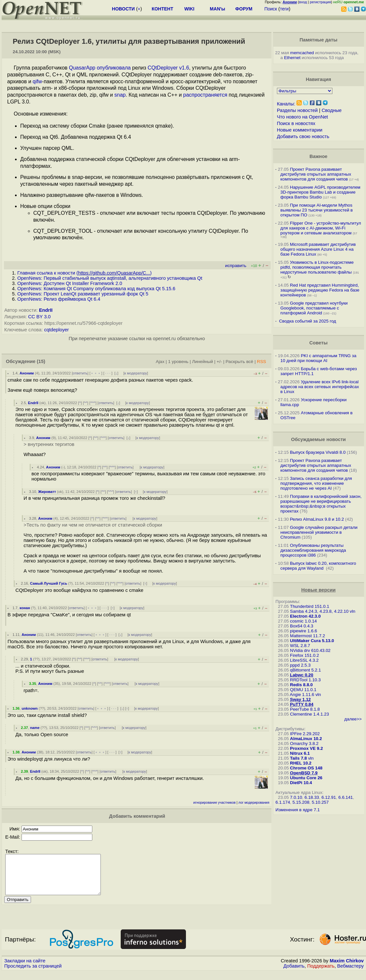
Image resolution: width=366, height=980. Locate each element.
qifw (37, 81)
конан (25, 608)
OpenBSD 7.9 (304, 773)
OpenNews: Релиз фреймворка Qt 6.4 (59, 299)
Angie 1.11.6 (302, 695)
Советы (318, 343)
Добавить (294, 974)
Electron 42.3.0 (305, 616)
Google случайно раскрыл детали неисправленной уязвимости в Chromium (319, 532)
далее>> (353, 719)
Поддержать (321, 974)
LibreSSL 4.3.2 (304, 660)
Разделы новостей (297, 110)
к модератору (136, 373)
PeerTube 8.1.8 (305, 709)
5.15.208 (301, 802)
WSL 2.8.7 (300, 646)
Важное (319, 156)
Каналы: (286, 104)
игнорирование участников (215, 803)
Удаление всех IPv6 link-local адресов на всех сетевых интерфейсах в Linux (320, 387)
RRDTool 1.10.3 (305, 680)
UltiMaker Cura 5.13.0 (312, 641)
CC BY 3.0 (39, 317)
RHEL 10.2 (301, 763)
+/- (219, 362)
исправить (236, 266)
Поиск (271, 9)
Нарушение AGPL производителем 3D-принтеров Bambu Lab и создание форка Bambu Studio (320, 192)
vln (352, 611)
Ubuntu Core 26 (306, 778)
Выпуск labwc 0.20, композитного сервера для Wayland (318, 566)
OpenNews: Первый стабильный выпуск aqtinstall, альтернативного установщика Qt (110, 278)
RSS (262, 362)
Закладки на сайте (25, 969)
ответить (80, 373)
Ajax (160, 362)
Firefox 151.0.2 (305, 655)
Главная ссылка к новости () (84, 273)
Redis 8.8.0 (301, 685)
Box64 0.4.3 (302, 626)
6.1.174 (283, 802)
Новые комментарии (300, 130)
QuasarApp (82, 68)
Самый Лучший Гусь (49, 583)
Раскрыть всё (239, 362)
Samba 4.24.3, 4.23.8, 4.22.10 (319, 611)
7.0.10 (296, 797)
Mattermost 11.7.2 (307, 636)
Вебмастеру (351, 974)
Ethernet (292, 58)
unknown (30, 708)
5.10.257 (320, 802)
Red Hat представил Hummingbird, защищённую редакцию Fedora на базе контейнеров (320, 290)
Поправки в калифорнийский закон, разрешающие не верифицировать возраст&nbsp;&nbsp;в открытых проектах (321, 504)
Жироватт (47, 492)
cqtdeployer (56, 330)
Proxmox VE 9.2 (306, 748)
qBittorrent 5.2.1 (305, 670)
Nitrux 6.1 (300, 753)
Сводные (332, 110)
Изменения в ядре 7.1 (298, 810)
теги (284, 9)
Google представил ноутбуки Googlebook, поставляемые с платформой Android (314, 308)
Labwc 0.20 (302, 675)
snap (120, 95)
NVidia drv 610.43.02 (310, 650)
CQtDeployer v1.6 (168, 68)
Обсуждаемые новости (318, 439)
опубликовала (114, 68)
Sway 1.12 (300, 699)
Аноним (27, 373)
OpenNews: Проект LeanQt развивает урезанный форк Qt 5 (83, 294)
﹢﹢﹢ (96, 373)
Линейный (203, 362)
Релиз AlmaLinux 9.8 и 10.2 (317, 519)
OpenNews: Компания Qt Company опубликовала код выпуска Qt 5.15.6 (96, 289)
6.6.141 (345, 797)
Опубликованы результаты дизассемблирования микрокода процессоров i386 (313, 550)
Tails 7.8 (298, 758)
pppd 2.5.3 (300, 665)
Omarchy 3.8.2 (304, 743)
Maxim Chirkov (347, 969)
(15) (41, 361)
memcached (302, 53)
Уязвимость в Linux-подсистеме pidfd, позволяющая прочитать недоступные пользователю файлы (317, 267)
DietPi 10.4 (301, 783)
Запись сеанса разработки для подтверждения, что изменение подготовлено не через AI (316, 483)
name (35, 728)
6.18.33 (312, 797)
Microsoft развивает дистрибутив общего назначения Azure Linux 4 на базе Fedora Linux (318, 249)
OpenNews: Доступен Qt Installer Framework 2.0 (70, 283)
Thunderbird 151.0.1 (310, 606)
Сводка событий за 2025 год (307, 321)
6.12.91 (328, 797)
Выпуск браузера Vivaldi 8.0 (318, 452)
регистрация (320, 2)
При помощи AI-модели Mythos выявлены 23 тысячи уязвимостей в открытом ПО (317, 210)
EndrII (46, 310)
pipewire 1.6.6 (304, 631)
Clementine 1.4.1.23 (309, 714)
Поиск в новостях (296, 123)
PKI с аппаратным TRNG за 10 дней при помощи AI (319, 358)
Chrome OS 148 (306, 768)
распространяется (205, 95)
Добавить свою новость (303, 136)
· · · (108, 373)
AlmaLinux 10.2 (306, 739)
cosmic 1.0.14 (303, 621)
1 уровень (178, 362)
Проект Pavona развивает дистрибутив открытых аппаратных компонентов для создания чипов (316, 174)
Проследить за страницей (33, 974)
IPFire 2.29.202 (305, 734)
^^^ (93, 403)
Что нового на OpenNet (303, 117)
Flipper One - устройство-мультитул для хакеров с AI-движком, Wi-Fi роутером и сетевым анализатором (321, 228)
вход (303, 2)
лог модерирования (254, 803)
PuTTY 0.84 (302, 704)
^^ (86, 403)
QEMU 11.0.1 (303, 690)
